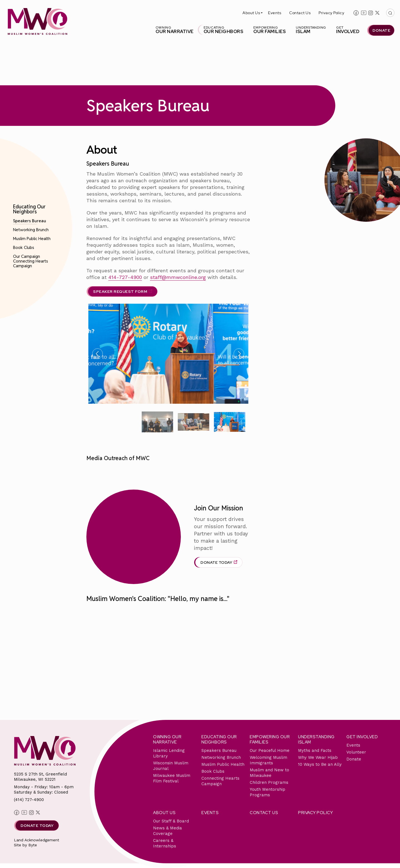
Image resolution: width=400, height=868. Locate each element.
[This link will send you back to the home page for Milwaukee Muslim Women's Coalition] (37, 22)
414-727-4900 (125, 277)
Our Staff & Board (171, 821)
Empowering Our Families (270, 739)
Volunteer (356, 752)
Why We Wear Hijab (318, 757)
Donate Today (216, 562)
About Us (251, 13)
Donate (354, 759)
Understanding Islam (316, 739)
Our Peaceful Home (270, 750)
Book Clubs (24, 247)
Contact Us (300, 13)
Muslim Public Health (32, 239)
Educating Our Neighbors (29, 209)
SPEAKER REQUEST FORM (120, 291)
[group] (157, 422)
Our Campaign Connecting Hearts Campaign (31, 261)
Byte (33, 845)
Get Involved (362, 737)
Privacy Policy (331, 13)
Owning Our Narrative (167, 739)
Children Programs (269, 782)
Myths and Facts (315, 750)
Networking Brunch (31, 230)
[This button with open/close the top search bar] (390, 13)
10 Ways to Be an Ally (320, 764)
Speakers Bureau (30, 221)
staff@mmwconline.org (178, 277)
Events (275, 13)
